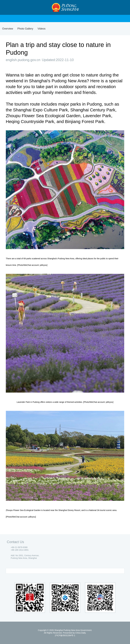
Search (123, 7)
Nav (8, 7)
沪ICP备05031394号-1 (65, 635)
